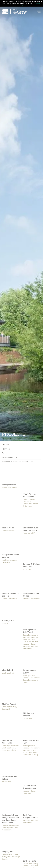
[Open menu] (39, 11)
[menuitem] (21, 445)
